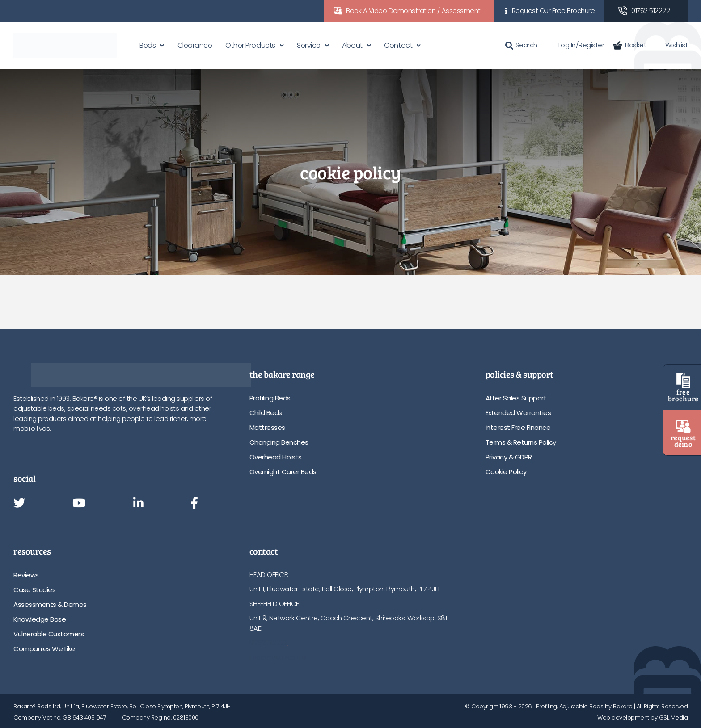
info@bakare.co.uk (278, 657)
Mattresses (267, 427)
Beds (148, 45)
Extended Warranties (518, 413)
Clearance (195, 45)
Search (521, 45)
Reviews (26, 575)
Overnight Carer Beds (283, 472)
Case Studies (34, 590)
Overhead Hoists (276, 457)
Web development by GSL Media (642, 717)
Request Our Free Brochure (553, 11)
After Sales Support (516, 398)
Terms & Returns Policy (521, 442)
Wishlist (671, 45)
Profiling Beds (270, 398)
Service (309, 45)
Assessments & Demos (50, 604)
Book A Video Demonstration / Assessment (413, 11)
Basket (629, 45)
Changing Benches (279, 442)
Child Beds (266, 413)
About (352, 45)
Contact (398, 45)
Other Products (250, 45)
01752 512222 (650, 11)
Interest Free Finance (518, 427)
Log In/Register (575, 45)
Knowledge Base (40, 619)
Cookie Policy (506, 472)
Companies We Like (44, 649)
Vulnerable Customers (49, 634)
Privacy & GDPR (509, 457)
